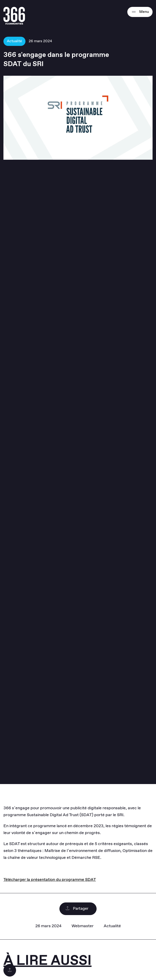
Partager (77, 909)
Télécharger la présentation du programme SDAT (50, 880)
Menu (140, 12)
